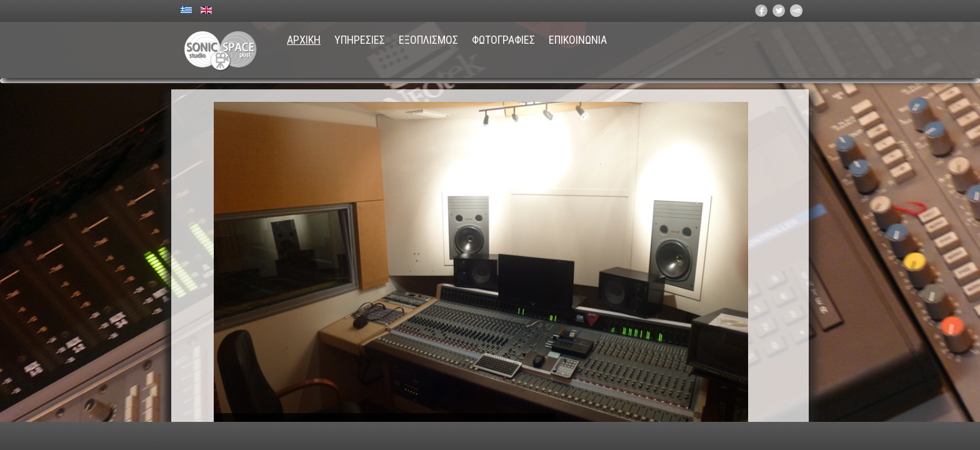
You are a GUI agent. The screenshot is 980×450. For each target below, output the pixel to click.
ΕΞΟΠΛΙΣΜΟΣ (428, 40)
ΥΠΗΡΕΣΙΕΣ (360, 40)
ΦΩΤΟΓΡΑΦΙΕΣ (503, 40)
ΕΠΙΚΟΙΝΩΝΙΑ (578, 40)
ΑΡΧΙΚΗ (304, 40)
